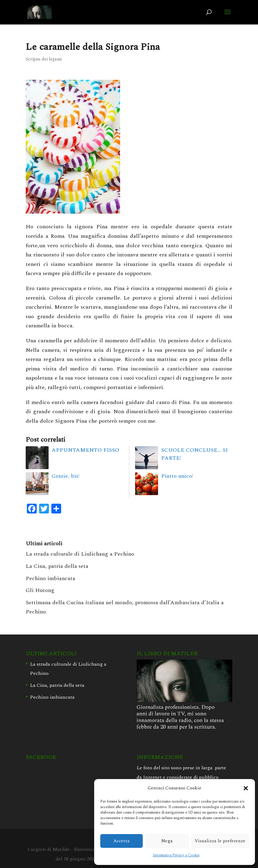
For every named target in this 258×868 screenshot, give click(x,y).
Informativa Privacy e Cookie (176, 855)
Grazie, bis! (66, 476)
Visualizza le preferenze (220, 841)
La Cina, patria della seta (57, 566)
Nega (167, 841)
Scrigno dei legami (44, 59)
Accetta (122, 841)
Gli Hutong (40, 590)
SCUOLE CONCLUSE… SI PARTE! (194, 454)
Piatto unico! (177, 476)
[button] (246, 788)
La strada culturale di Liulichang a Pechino (80, 554)
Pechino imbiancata (50, 578)
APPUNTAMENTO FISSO (85, 450)
